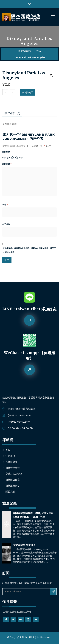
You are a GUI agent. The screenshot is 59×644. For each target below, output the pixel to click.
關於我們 (10, 492)
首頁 (8, 450)
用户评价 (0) (12, 113)
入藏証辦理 (11, 462)
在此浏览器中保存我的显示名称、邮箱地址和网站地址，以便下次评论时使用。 (29, 250)
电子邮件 (7, 224)
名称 (5, 205)
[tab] (12, 113)
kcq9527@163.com (19, 422)
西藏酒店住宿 (13, 480)
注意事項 (10, 456)
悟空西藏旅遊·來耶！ (24, 545)
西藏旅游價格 (13, 486)
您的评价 (7, 164)
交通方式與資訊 (14, 474)
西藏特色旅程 (13, 468)
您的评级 (7, 152)
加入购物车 (27, 92)
